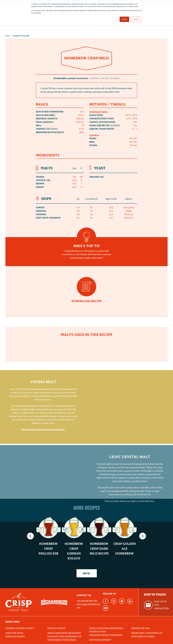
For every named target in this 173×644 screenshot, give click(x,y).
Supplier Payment (100, 640)
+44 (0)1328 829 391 (87, 601)
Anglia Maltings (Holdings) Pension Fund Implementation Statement (106, 632)
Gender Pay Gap (141, 628)
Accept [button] (124, 19)
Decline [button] (136, 19)
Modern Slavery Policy (20, 628)
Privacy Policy (56, 628)
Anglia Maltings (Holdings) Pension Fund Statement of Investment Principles (64, 637)
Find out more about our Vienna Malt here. (43, 473)
